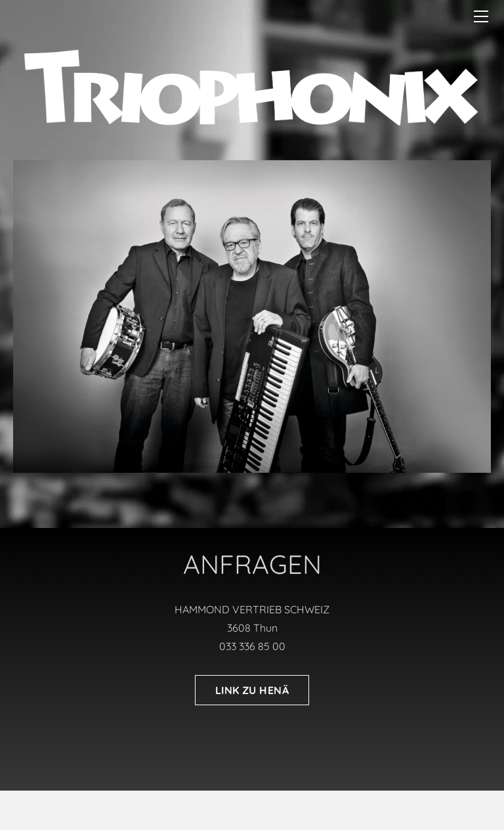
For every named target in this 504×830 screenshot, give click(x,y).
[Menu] (481, 16)
